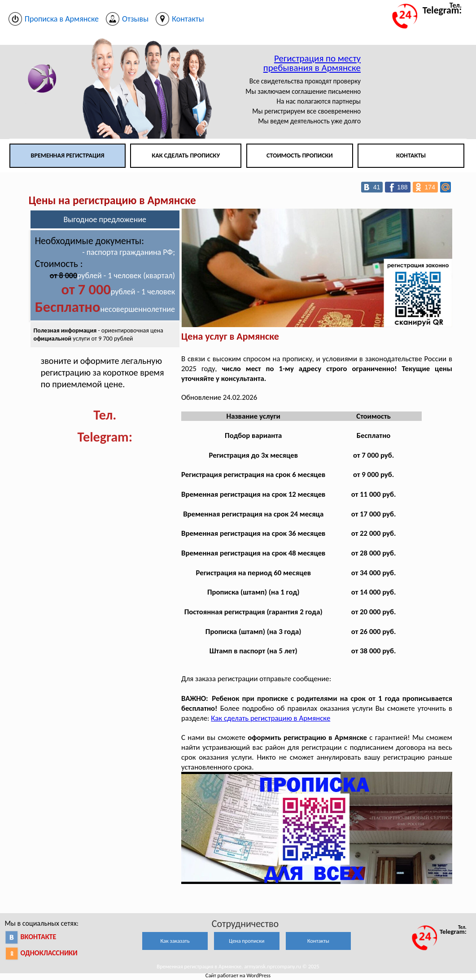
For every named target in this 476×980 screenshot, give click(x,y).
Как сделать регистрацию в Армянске (271, 718)
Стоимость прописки (300, 155)
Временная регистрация (68, 155)
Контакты (411, 155)
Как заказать (175, 941)
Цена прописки (247, 941)
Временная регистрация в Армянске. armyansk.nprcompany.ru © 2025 (238, 966)
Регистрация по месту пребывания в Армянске (312, 63)
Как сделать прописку (186, 155)
